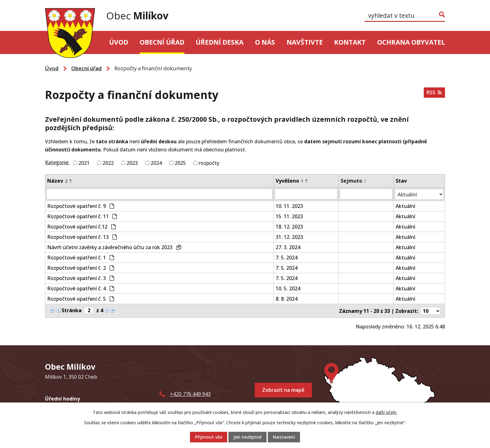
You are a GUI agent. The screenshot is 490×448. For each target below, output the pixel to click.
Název (57, 181)
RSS (434, 93)
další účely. (386, 412)
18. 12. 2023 (289, 226)
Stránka (72, 310)
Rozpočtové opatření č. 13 (82, 236)
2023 (132, 163)
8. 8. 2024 (287, 298)
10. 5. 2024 (288, 288)
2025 (180, 163)
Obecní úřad (162, 42)
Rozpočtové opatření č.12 (81, 226)
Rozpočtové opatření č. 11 (82, 216)
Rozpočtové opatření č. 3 (81, 278)
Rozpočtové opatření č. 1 (81, 257)
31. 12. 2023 (289, 236)
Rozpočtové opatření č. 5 (81, 298)
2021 (84, 163)
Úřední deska (220, 42)
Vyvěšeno (290, 181)
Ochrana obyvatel (411, 42)
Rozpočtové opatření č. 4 (81, 288)
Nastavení (284, 437)
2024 (156, 163)
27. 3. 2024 (288, 247)
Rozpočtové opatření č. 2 (81, 267)
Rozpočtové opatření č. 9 (81, 205)
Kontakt (350, 42)
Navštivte (305, 42)
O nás (265, 42)
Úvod (119, 42)
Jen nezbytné (247, 437)
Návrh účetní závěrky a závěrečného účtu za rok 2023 (114, 247)
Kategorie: (57, 162)
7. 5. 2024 (287, 257)
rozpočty (209, 163)
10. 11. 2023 (289, 205)
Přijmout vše (208, 437)
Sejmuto (352, 181)
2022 (108, 163)
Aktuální (405, 205)
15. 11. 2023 (289, 216)
